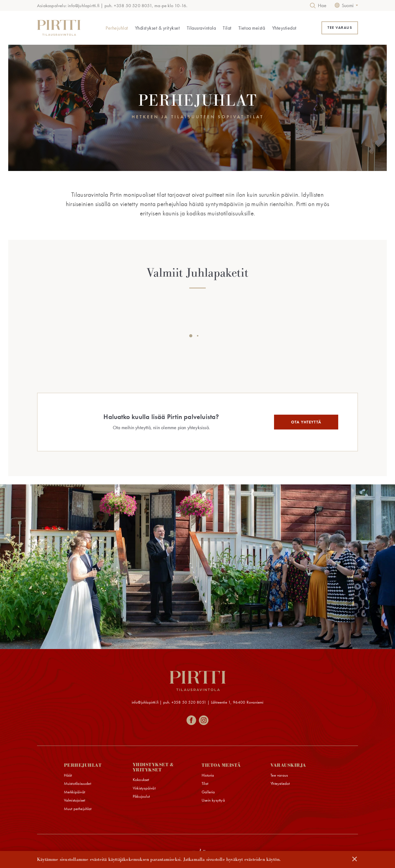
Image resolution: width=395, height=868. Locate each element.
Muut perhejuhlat (78, 809)
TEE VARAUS (340, 28)
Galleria (208, 792)
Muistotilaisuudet (77, 784)
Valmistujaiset (75, 800)
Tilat (227, 28)
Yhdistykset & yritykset (157, 28)
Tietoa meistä (252, 28)
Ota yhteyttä (306, 422)
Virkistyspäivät (144, 788)
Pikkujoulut (141, 797)
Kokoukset (141, 780)
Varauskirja (288, 766)
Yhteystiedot (284, 28)
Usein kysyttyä (213, 800)
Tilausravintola (201, 28)
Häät (68, 775)
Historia (208, 775)
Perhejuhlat (117, 28)
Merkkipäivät (74, 792)
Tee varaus (279, 775)
